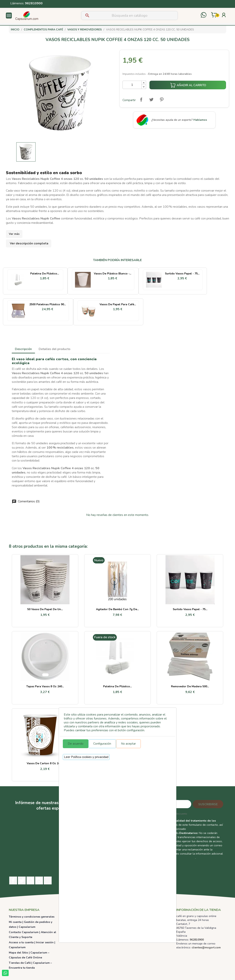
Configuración (102, 744)
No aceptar (128, 744)
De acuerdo (76, 744)
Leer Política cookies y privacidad (86, 757)
